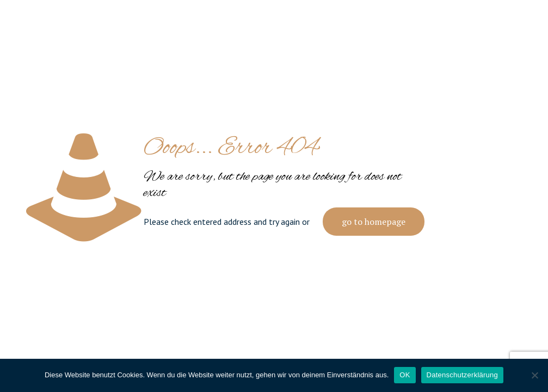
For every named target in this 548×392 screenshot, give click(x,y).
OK (405, 375)
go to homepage (374, 222)
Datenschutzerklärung (462, 375)
